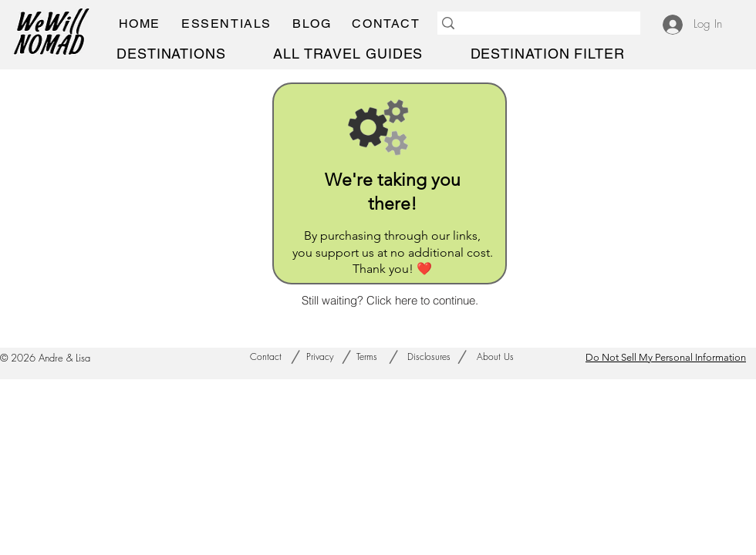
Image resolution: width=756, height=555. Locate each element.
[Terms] (367, 357)
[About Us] (495, 357)
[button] (226, 24)
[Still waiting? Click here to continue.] (390, 300)
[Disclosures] (429, 357)
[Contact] (265, 357)
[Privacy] (320, 357)
